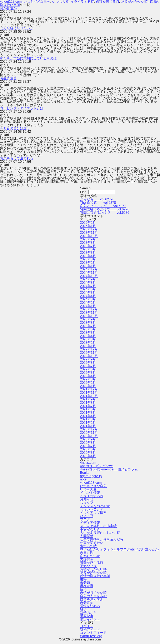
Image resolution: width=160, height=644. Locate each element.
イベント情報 (90, 493)
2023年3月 (88, 339)
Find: (84, 192)
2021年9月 (88, 399)
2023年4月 (88, 336)
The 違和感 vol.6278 (98, 203)
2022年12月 (89, 349)
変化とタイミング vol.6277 (103, 206)
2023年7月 (88, 326)
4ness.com (88, 463)
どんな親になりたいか (17, 28)
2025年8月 (88, 243)
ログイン (87, 626)
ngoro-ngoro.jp (91, 476)
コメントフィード (93, 633)
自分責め (87, 603)
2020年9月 (88, 439)
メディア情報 (90, 523)
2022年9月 (88, 359)
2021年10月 (89, 396)
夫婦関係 (87, 559)
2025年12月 (89, 229)
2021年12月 (89, 389)
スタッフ (87, 503)
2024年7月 (88, 286)
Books (85, 473)
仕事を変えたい (92, 543)
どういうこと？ (92, 509)
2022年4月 (88, 376)
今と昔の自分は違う (15, 128)
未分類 (85, 583)
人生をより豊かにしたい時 (100, 533)
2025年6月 (88, 249)
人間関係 (87, 536)
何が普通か (8, 8)
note (83, 479)
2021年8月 (88, 403)
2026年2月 (88, 223)
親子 (83, 609)
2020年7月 (88, 446)
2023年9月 (88, 319)
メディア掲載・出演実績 (98, 526)
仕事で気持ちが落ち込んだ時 (102, 539)
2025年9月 (88, 239)
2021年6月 (88, 409)
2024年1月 (88, 306)
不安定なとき (90, 529)
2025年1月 (88, 266)
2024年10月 (89, 276)
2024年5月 (88, 293)
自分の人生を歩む (93, 596)
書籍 (83, 579)
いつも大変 (88, 489)
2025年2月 (88, 263)
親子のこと (88, 613)
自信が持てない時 (93, 593)
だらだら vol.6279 (96, 199)
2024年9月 (88, 279)
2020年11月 (89, 433)
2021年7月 (88, 406)
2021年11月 (89, 393)
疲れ (83, 589)
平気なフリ (88, 566)
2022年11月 (89, 353)
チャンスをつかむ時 (95, 506)
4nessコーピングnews (97, 466)
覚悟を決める (90, 606)
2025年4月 (88, 256)
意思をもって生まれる (17, 158)
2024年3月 (88, 299)
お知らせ (87, 499)
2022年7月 (88, 366)
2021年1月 (88, 426)
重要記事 (87, 616)
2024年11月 (89, 273)
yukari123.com (91, 483)
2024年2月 (88, 303)
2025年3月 (88, 259)
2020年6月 (88, 449)
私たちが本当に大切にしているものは (28, 58)
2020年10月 (89, 436)
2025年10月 (89, 236)
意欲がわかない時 (93, 569)
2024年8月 (88, 283)
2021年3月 (88, 419)
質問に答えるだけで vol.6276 (105, 209)
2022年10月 (89, 356)
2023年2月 (88, 343)
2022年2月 (88, 383)
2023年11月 (89, 313)
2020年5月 (88, 453)
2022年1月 (88, 386)
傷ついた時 (88, 546)
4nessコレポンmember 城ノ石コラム (109, 469)
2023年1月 (88, 346)
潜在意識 (87, 586)
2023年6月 (88, 329)
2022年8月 (88, 363)
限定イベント (90, 619)
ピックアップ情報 (93, 513)
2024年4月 (88, 296)
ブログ (85, 519)
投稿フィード (90, 629)
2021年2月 (88, 423)
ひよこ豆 (87, 516)
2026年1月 (88, 226)
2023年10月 (89, 316)
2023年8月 (88, 323)
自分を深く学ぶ (92, 599)
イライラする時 (92, 496)
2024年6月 (88, 289)
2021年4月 (88, 416)
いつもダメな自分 (93, 486)
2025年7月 (88, 246)
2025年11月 (89, 233)
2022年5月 (88, 373)
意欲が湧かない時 (93, 573)
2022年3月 (88, 379)
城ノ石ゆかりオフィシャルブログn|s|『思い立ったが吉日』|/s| (119, 551)
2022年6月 (88, 369)
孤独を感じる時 (92, 563)
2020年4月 (88, 456)
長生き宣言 (8, 78)
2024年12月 (89, 269)
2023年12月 (89, 309)
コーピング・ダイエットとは (22, 108)
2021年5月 (88, 413)
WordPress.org (91, 636)
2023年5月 (88, 333)
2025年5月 (88, 253)
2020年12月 (89, 429)
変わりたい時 (90, 556)
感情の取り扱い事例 (95, 576)
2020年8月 (88, 443)
